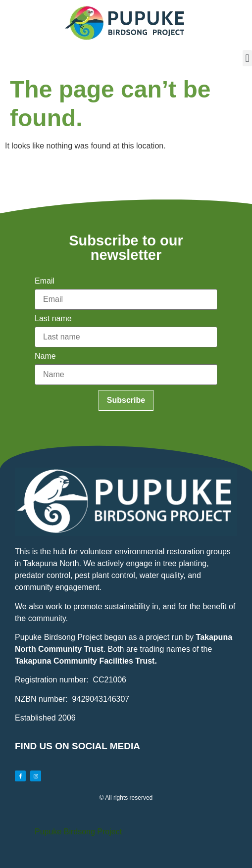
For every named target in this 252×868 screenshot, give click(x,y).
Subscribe (126, 400)
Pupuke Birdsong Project (78, 832)
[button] (247, 58)
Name (45, 356)
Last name (53, 319)
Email (45, 281)
